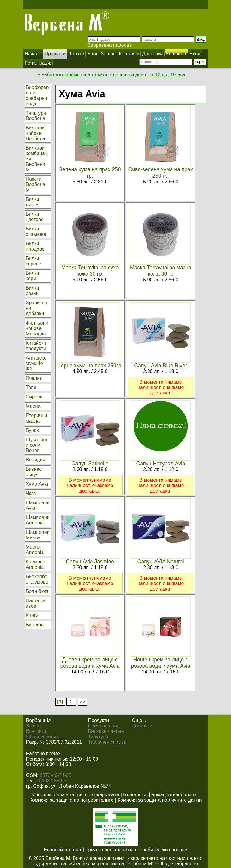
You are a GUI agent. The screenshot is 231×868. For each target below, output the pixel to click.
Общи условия (43, 737)
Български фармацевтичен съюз (160, 795)
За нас (34, 726)
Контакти (36, 731)
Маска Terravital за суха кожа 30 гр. (90, 271)
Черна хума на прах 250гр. (90, 366)
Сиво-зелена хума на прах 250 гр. (160, 173)
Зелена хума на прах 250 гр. (90, 173)
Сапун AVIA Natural (161, 562)
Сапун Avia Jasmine (90, 562)
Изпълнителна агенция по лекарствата (76, 795)
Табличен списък (107, 742)
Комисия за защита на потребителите (72, 800)
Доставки (142, 726)
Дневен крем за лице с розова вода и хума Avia (90, 663)
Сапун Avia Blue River (161, 366)
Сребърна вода (105, 726)
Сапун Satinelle (90, 464)
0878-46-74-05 (55, 775)
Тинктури (98, 737)
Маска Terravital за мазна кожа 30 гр (161, 271)
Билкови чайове (106, 731)
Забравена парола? (110, 45)
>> (83, 702)
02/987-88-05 (52, 781)
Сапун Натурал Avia (161, 464)
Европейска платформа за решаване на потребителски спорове (115, 850)
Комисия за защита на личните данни (160, 800)
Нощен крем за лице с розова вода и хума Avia (161, 663)
